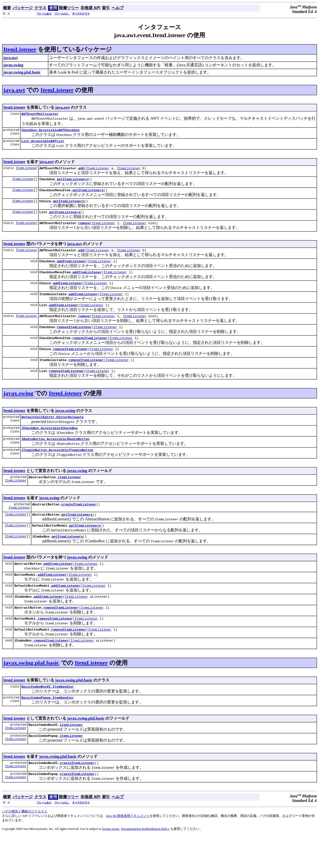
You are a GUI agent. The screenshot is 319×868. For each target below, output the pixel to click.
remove (84, 230)
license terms (111, 862)
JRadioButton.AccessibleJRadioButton (55, 457)
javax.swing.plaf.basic (31, 691)
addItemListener (71, 269)
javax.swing (18, 409)
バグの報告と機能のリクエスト (25, 844)
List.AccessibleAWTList (43, 143)
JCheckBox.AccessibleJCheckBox (50, 445)
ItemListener (20, 49)
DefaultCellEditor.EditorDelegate (53, 433)
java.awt (14, 90)
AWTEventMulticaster (40, 114)
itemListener (70, 496)
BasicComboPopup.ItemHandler (48, 727)
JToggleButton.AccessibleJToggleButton (57, 469)
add (81, 171)
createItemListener (79, 524)
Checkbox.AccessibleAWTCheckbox (51, 131)
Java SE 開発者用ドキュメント (128, 849)
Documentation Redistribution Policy (145, 862)
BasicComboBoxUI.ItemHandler (48, 716)
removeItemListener (74, 340)
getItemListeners (72, 183)
